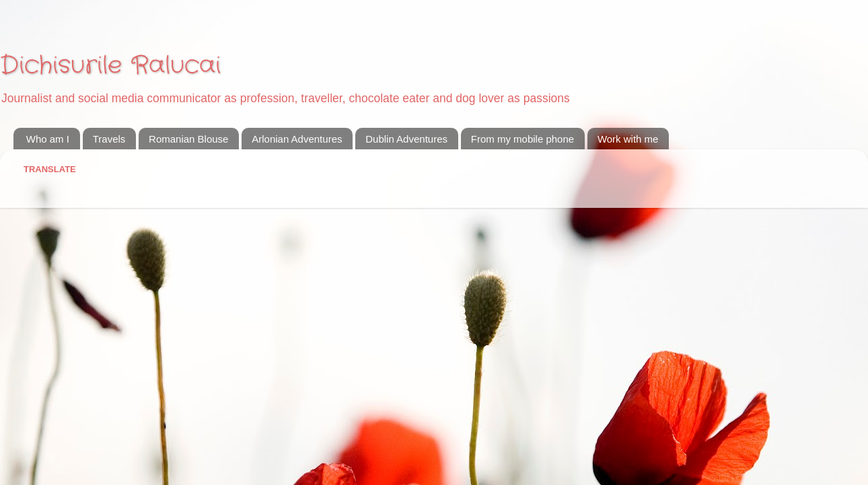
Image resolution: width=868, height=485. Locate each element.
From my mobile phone (522, 139)
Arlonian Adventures (297, 139)
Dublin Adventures (406, 139)
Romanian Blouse (188, 139)
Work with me (628, 139)
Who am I (48, 139)
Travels (109, 139)
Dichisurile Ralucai (110, 66)
